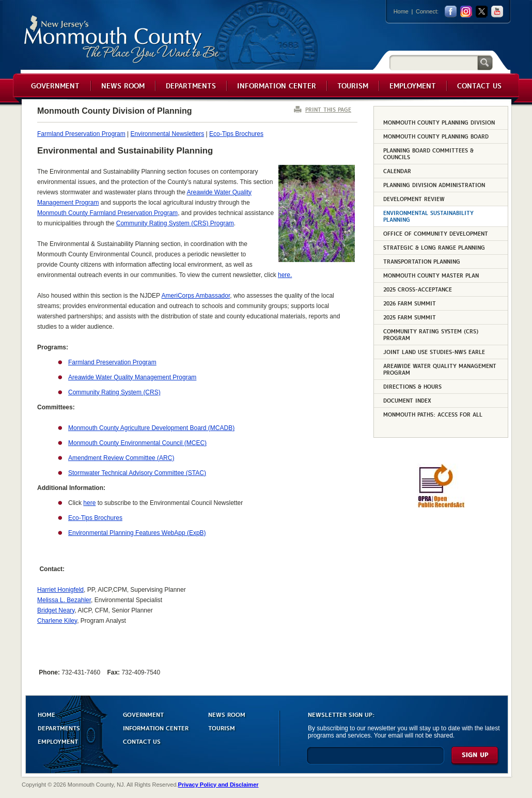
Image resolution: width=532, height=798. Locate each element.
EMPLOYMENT (58, 741)
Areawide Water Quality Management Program (132, 377)
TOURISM (222, 727)
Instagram (466, 12)
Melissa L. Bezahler (64, 600)
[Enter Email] (375, 760)
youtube (497, 12)
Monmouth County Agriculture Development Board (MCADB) (151, 428)
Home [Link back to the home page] (401, 11)
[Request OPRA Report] (441, 506)
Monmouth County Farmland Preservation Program (107, 213)
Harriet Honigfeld (60, 590)
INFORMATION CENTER (156, 727)
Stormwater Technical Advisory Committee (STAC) (137, 473)
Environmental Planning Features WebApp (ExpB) (137, 533)
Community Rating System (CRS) (114, 392)
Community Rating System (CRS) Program (175, 223)
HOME (46, 714)
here (89, 503)
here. (285, 275)
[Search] (433, 62)
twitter (482, 12)
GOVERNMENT (143, 714)
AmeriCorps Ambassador (196, 296)
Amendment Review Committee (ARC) (121, 458)
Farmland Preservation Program (81, 134)
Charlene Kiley (57, 621)
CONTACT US (142, 741)
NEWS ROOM (227, 714)
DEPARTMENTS (59, 727)
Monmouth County (122, 40)
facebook (451, 12)
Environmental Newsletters (168, 134)
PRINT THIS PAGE (328, 109)
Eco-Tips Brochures (236, 134)
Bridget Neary (56, 610)
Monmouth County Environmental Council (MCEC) (137, 443)
